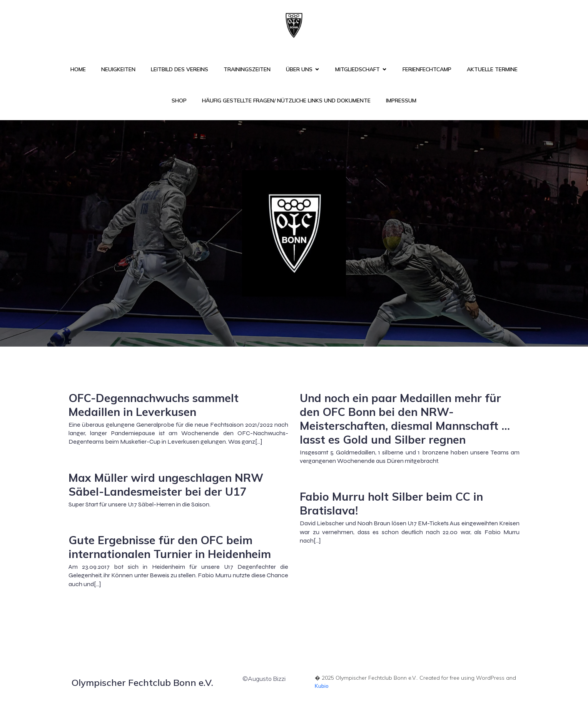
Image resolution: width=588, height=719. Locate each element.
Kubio (322, 686)
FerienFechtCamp (427, 69)
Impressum (401, 101)
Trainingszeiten (247, 69)
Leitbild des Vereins (180, 69)
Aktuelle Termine (492, 69)
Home (78, 69)
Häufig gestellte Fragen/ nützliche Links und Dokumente (286, 101)
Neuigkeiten (118, 69)
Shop (179, 101)
